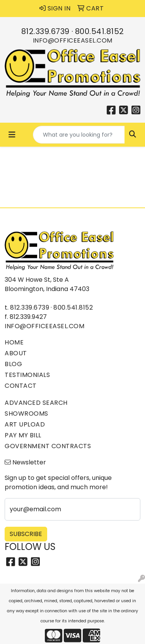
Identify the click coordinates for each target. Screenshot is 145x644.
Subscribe (26, 534)
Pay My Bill (23, 435)
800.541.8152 (100, 31)
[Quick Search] (79, 135)
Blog (13, 364)
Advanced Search (36, 403)
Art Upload (25, 424)
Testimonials (27, 375)
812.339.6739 (45, 31)
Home (14, 342)
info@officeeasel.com (73, 40)
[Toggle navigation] (12, 135)
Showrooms (26, 414)
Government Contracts (48, 446)
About (16, 353)
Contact (21, 386)
